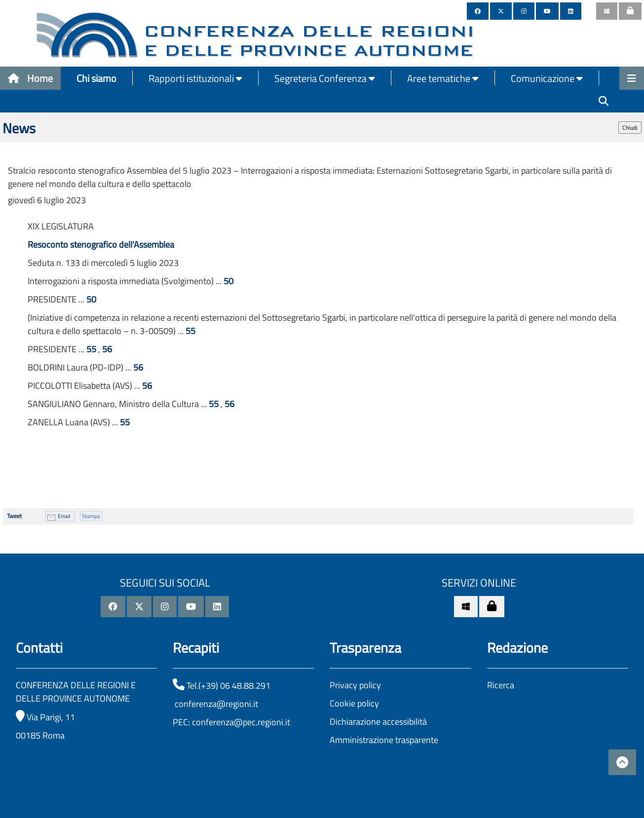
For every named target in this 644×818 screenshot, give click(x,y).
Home (30, 78)
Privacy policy (355, 685)
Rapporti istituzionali (195, 78)
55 (190, 331)
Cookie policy (354, 703)
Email (64, 516)
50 (228, 281)
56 (107, 349)
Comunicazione (547, 78)
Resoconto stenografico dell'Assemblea (101, 244)
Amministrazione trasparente (384, 740)
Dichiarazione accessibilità (378, 722)
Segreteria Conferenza (325, 78)
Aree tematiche (443, 78)
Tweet (14, 516)
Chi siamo (96, 78)
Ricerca (501, 685)
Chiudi (630, 128)
